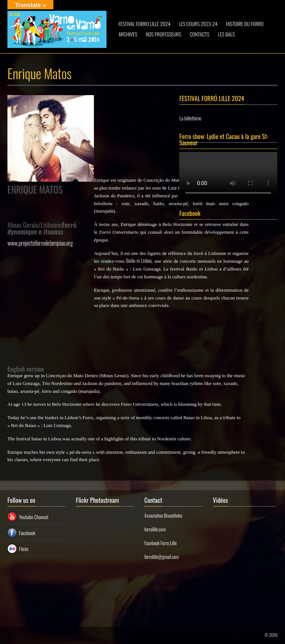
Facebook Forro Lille (160, 543)
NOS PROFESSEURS (164, 34)
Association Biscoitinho (163, 515)
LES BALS (226, 34)
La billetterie (190, 118)
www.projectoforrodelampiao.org (40, 243)
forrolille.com (155, 529)
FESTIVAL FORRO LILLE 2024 (144, 24)
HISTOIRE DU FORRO (245, 24)
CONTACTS (199, 34)
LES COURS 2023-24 (198, 24)
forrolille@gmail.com (162, 557)
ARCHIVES (128, 34)
